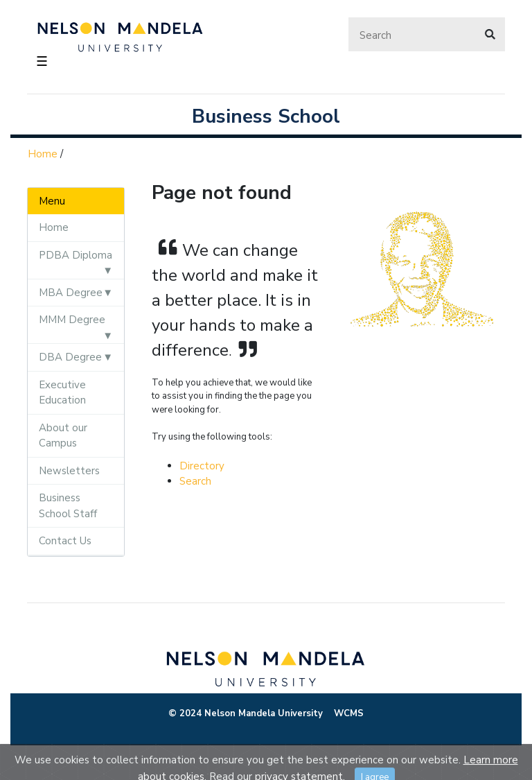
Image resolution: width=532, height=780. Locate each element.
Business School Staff (68, 506)
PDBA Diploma (76, 255)
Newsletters (69, 471)
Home (43, 154)
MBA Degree (71, 293)
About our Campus (63, 436)
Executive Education (62, 393)
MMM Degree (72, 320)
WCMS (349, 713)
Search (195, 481)
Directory (202, 466)
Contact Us (65, 541)
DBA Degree (70, 357)
